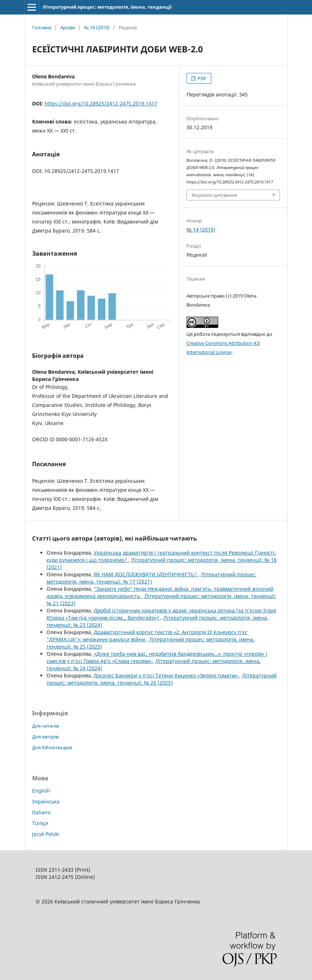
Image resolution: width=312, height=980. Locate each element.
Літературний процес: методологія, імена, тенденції (107, 7)
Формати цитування (214, 195)
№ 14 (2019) (97, 27)
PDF (201, 78)
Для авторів (45, 737)
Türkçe (40, 823)
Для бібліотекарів (52, 747)
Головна (42, 27)
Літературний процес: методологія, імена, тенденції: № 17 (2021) (151, 578)
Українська (46, 801)
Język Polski (46, 834)
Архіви (68, 27)
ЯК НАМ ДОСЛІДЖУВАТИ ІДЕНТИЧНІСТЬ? (146, 574)
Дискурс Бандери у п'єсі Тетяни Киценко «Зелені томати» (166, 675)
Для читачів (45, 726)
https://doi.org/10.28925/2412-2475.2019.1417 (101, 103)
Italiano (41, 812)
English (41, 791)
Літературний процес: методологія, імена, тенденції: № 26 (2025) (162, 679)
